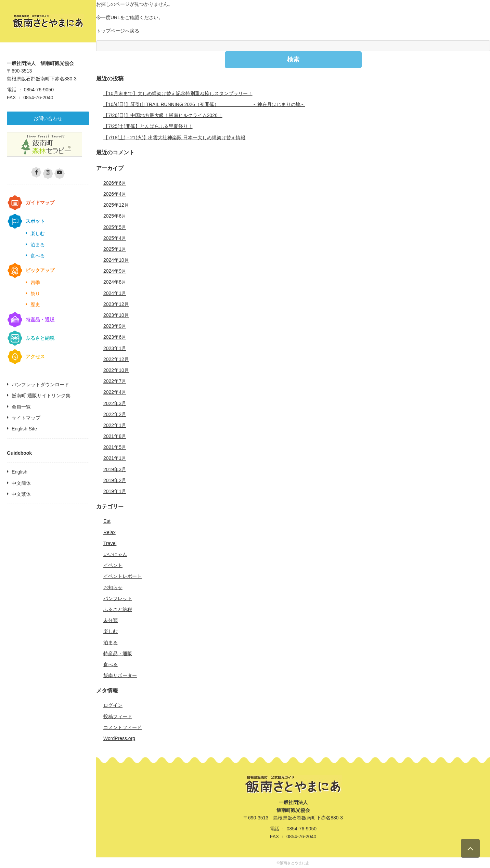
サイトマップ (26, 418)
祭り (35, 294)
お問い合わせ (48, 118)
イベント (113, 565)
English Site (24, 429)
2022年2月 (115, 414)
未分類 (111, 620)
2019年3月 (115, 469)
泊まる (38, 245)
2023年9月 (115, 326)
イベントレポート (122, 576)
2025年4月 (115, 238)
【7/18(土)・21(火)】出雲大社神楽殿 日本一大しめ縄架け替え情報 (174, 138)
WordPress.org (119, 738)
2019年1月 (115, 491)
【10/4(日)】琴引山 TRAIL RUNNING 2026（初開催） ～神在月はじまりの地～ (204, 104)
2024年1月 (115, 293)
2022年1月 (115, 425)
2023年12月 (116, 304)
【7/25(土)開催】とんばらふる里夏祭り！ (148, 126)
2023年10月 (116, 315)
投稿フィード (118, 716)
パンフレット (118, 598)
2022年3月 (115, 403)
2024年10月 (116, 260)
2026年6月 (115, 183)
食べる (38, 256)
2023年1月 (115, 348)
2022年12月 (116, 359)
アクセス (35, 357)
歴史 (35, 305)
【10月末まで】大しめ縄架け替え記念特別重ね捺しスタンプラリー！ (178, 93)
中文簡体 (21, 483)
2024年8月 (115, 282)
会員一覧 (21, 407)
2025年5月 (115, 227)
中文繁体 (21, 494)
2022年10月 (116, 370)
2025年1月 (115, 249)
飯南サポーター (120, 675)
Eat (107, 521)
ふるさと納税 (40, 338)
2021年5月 (115, 447)
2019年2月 (115, 480)
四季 (35, 283)
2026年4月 (115, 194)
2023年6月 (115, 337)
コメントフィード (122, 727)
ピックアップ (40, 270)
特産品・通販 (40, 320)
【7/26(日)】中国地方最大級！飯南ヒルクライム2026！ (163, 115)
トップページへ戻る (118, 31)
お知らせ (113, 587)
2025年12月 (116, 205)
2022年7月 (115, 381)
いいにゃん (115, 554)
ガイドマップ (40, 203)
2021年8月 (115, 436)
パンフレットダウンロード (40, 385)
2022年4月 (115, 392)
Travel (110, 543)
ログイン (113, 705)
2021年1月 (115, 458)
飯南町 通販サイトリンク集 (41, 396)
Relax (109, 532)
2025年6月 (115, 216)
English (20, 472)
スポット (35, 221)
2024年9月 (115, 271)
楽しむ (38, 233)
